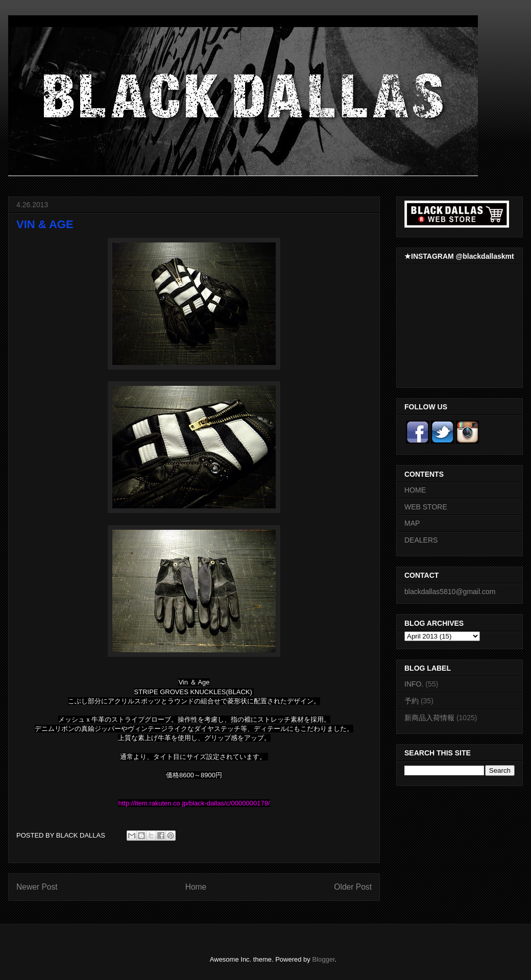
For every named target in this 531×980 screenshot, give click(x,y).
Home (196, 887)
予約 (412, 701)
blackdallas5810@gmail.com (450, 592)
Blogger (323, 959)
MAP (412, 523)
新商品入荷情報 (429, 718)
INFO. (414, 684)
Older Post (353, 887)
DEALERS (421, 540)
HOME (415, 490)
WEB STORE (426, 507)
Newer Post (37, 887)
